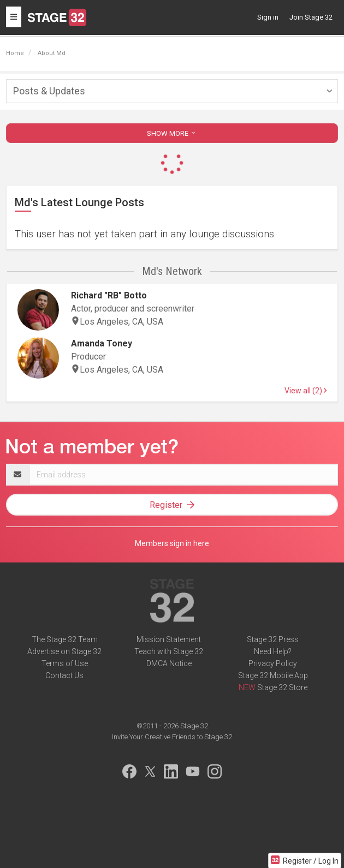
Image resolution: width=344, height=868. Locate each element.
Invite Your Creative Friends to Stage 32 (172, 737)
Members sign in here (172, 543)
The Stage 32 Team (65, 639)
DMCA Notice (169, 663)
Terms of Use (65, 663)
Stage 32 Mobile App (273, 675)
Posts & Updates (49, 91)
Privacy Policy (273, 663)
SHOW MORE (172, 133)
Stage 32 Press (273, 639)
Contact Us (64, 675)
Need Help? (273, 651)
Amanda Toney (102, 343)
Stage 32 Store (282, 687)
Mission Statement (169, 639)
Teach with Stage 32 (169, 651)
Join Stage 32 (311, 17)
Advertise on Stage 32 (64, 651)
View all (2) (306, 391)
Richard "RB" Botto (109, 295)
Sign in (268, 17)
